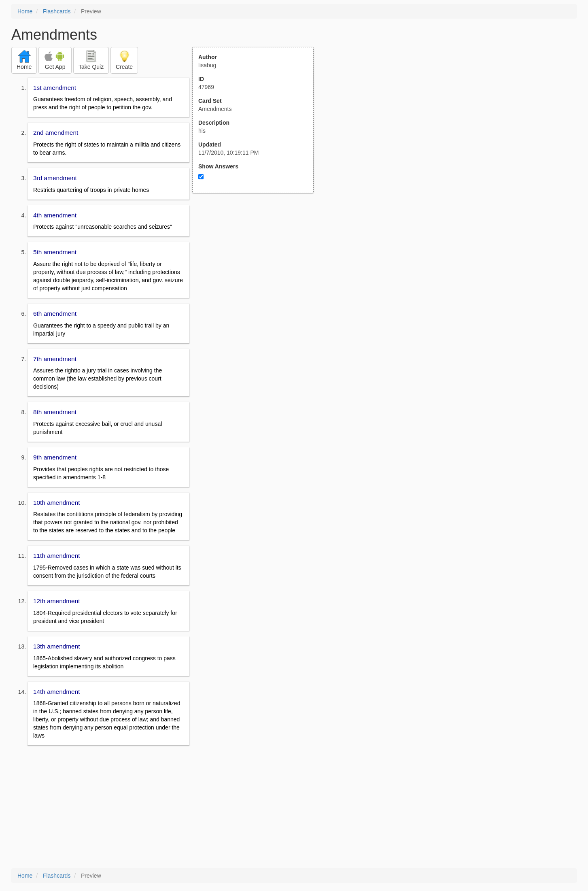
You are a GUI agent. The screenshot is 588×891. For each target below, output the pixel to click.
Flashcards (57, 11)
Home (25, 11)
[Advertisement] (257, 272)
